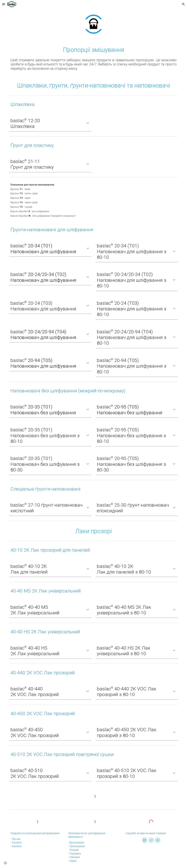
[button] (4, 4)
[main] (93, 50)
